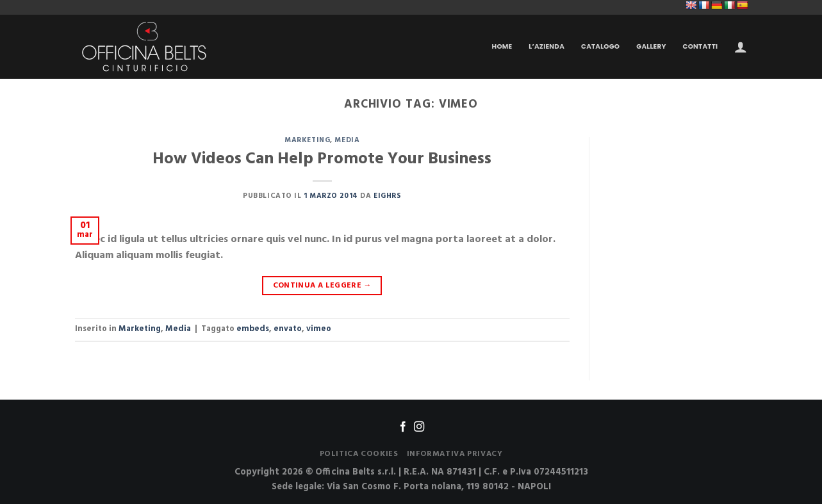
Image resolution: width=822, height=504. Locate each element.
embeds (253, 329)
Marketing (307, 140)
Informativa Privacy (455, 454)
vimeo (319, 329)
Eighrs (387, 196)
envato (288, 329)
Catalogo (600, 46)
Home (502, 46)
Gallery (651, 46)
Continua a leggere (322, 286)
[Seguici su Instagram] (419, 427)
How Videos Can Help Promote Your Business (322, 159)
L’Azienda (547, 46)
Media (347, 140)
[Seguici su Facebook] (403, 427)
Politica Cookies (359, 454)
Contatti (701, 46)
